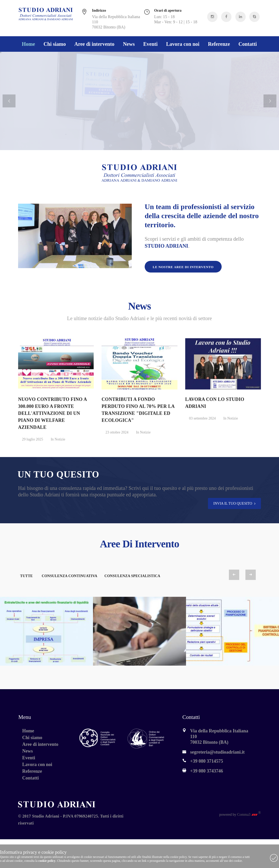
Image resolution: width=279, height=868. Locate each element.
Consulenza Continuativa (69, 576)
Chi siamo (55, 44)
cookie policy (47, 861)
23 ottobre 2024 (117, 432)
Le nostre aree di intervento (183, 267)
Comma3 (249, 815)
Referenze (219, 44)
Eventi (150, 44)
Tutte (26, 576)
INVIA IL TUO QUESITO (233, 503)
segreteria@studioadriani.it (217, 752)
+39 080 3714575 (207, 761)
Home (29, 44)
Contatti (248, 44)
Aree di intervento (94, 44)
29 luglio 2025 (33, 439)
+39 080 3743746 (207, 771)
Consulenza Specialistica (132, 576)
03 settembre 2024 (202, 418)
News (129, 44)
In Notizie (58, 439)
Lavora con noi (183, 44)
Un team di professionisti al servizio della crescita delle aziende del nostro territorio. (202, 216)
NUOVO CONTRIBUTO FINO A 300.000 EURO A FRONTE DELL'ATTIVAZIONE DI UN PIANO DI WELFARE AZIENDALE (52, 413)
